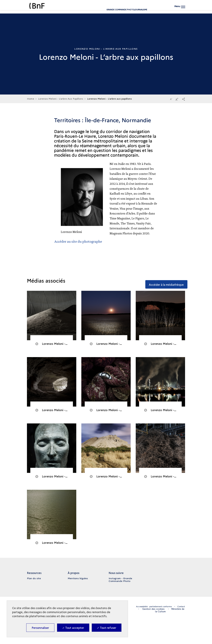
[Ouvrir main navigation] (179, 9)
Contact (143, 609)
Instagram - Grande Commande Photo (120, 580)
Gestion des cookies (165, 609)
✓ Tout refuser (107, 628)
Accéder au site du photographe (80, 241)
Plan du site (34, 578)
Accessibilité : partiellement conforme (158, 606)
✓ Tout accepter (73, 628)
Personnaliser (40, 628)
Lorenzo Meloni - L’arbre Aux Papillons (61, 99)
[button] (183, 99)
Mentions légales (78, 578)
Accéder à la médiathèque (163, 280)
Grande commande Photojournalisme (106, 11)
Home (31, 99)
